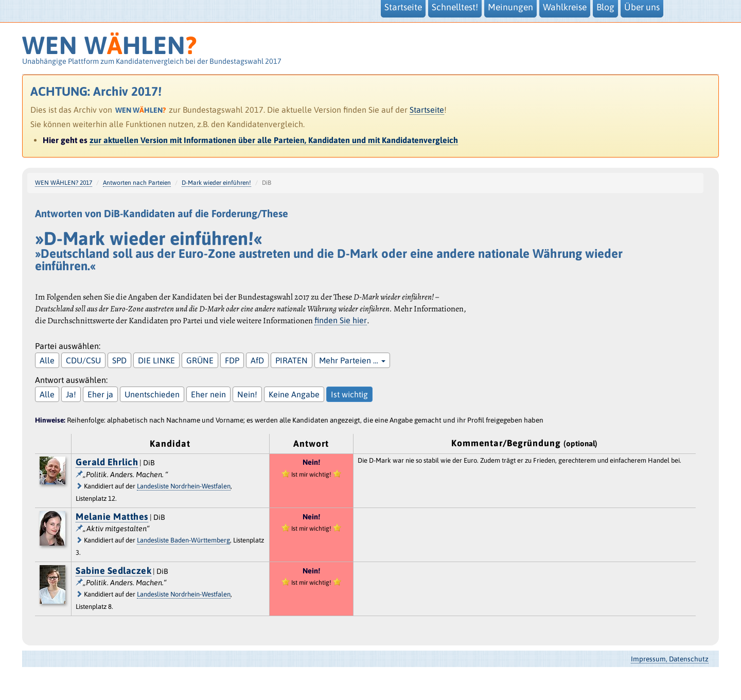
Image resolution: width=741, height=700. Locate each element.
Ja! (71, 394)
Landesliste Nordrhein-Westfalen (184, 486)
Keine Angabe (294, 394)
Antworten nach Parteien (137, 183)
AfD (257, 360)
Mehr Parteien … (352, 360)
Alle (47, 360)
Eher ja (100, 394)
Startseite (427, 110)
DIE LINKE (156, 360)
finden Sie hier (341, 320)
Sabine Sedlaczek (113, 571)
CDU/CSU (83, 360)
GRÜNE (200, 360)
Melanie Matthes (112, 517)
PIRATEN (292, 360)
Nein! (247, 394)
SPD (119, 360)
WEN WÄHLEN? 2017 (64, 183)
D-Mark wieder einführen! (216, 183)
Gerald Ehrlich (107, 462)
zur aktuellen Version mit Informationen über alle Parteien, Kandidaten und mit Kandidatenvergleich (274, 140)
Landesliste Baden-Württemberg (183, 540)
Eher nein (208, 394)
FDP (232, 360)
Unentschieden (152, 394)
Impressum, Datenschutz (670, 659)
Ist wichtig (349, 394)
